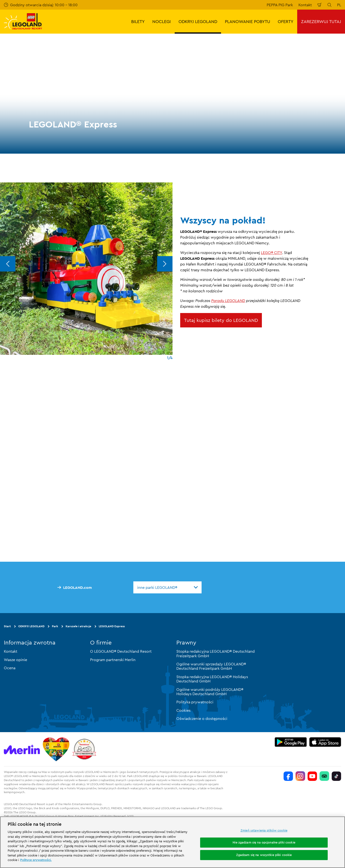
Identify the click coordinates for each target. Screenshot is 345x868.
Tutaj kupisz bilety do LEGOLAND (221, 320)
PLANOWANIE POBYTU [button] (247, 21)
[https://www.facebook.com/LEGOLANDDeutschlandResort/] (288, 776)
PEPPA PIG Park (280, 5)
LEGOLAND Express (112, 626)
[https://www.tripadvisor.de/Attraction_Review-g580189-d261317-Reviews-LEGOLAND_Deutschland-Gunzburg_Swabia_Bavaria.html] (324, 776)
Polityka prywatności (195, 702)
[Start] (56, 749)
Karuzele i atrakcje (78, 626)
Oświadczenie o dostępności (202, 718)
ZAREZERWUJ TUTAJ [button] (321, 21)
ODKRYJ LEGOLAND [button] (198, 21)
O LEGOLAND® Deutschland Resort (121, 651)
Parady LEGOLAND (228, 301)
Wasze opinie (15, 660)
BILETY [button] (138, 21)
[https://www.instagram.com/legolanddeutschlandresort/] (300, 776)
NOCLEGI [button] (162, 21)
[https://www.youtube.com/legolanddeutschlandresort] (312, 776)
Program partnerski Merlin (113, 660)
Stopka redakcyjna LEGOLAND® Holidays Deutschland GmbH (212, 679)
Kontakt (305, 5)
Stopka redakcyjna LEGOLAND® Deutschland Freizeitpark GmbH (216, 653)
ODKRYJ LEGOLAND (31, 626)
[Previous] (8, 264)
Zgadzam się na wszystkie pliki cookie (264, 855)
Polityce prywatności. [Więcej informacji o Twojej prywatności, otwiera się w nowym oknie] (36, 860)
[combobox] (167, 587)
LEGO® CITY (271, 253)
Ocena (10, 668)
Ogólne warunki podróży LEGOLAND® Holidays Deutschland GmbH (210, 692)
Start (7, 626)
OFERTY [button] (286, 21)
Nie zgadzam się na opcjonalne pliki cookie (264, 842)
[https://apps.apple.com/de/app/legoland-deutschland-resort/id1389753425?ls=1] (325, 742)
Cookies (183, 710)
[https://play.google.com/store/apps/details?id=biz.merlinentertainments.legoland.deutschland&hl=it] (291, 742)
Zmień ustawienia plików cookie (264, 830)
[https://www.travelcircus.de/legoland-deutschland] (84, 749)
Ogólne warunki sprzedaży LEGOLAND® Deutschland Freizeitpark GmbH (211, 666)
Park (55, 626)
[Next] (165, 264)
